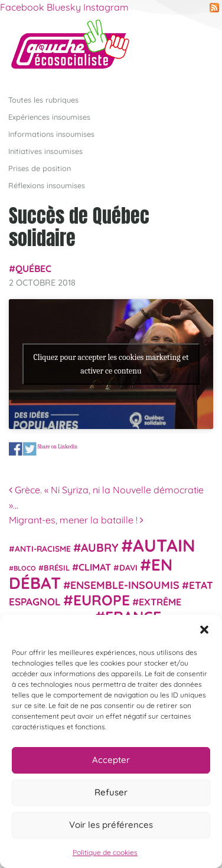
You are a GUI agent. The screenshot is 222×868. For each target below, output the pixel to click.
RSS (214, 8)
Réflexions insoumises (47, 185)
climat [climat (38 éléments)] (95, 567)
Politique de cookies (105, 852)
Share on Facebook (16, 449)
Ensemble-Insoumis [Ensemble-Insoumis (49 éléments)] (125, 585)
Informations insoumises (51, 134)
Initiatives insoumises (45, 151)
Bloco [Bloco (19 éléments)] (25, 568)
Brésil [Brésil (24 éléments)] (57, 568)
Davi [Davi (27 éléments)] (128, 567)
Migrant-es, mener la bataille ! (76, 520)
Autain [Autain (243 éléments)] (164, 545)
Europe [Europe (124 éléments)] (102, 600)
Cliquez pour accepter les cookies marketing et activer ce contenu (111, 364)
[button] (204, 630)
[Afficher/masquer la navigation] (195, 50)
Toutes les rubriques (43, 100)
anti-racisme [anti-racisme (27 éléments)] (43, 548)
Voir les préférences (111, 825)
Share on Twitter (30, 449)
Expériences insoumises (49, 117)
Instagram (106, 7)
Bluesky (64, 7)
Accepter (111, 760)
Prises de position (40, 168)
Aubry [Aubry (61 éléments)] (100, 548)
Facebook (22, 7)
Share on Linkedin (57, 446)
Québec (33, 268)
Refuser (111, 792)
